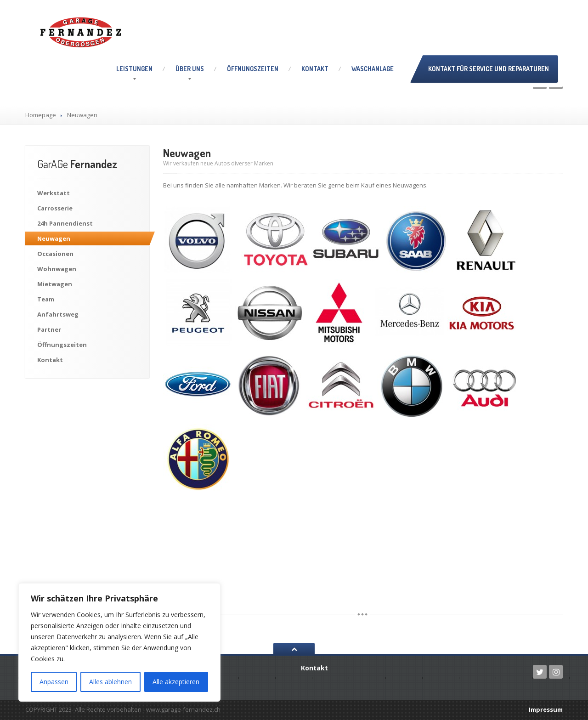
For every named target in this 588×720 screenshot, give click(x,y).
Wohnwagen (57, 269)
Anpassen (54, 682)
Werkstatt (54, 193)
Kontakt (315, 69)
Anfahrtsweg (58, 314)
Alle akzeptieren (176, 682)
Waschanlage (373, 69)
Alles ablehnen (110, 682)
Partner (49, 329)
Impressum (546, 709)
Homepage (41, 115)
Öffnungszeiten (253, 69)
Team (46, 299)
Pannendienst (65, 223)
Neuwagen (54, 238)
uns (190, 69)
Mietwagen (55, 284)
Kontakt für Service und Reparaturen (489, 69)
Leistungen (134, 69)
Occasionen (55, 254)
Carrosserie (55, 208)
